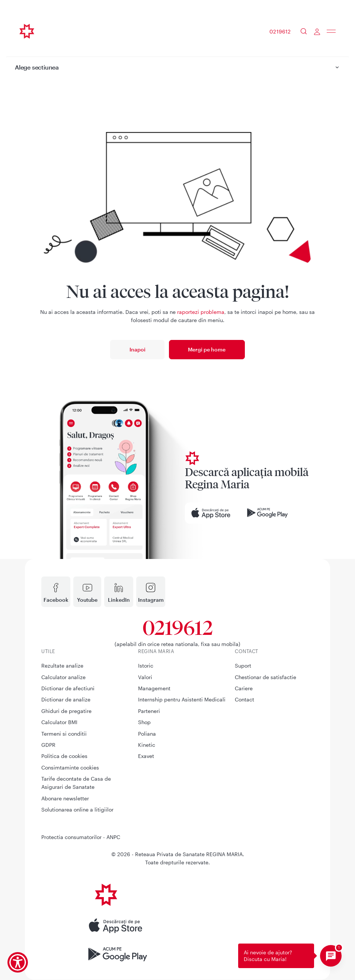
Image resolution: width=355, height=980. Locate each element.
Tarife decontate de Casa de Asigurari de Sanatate (76, 783)
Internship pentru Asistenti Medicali (182, 699)
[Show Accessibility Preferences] (18, 962)
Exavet (146, 756)
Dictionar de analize (66, 699)
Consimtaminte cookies (70, 767)
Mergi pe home (207, 349)
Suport (243, 666)
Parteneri (149, 711)
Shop (144, 722)
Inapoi (137, 349)
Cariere (244, 688)
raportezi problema (201, 312)
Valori (145, 677)
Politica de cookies (64, 756)
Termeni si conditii (64, 734)
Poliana (147, 734)
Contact (244, 699)
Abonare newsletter (65, 798)
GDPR (48, 745)
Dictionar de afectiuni (68, 688)
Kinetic (147, 745)
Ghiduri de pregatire (66, 711)
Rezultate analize (62, 666)
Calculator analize (63, 677)
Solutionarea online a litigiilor (77, 809)
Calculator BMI (59, 722)
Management (154, 688)
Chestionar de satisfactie (266, 677)
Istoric (146, 666)
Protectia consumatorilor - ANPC (81, 837)
